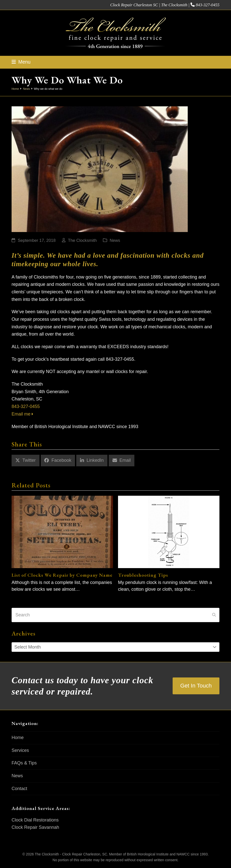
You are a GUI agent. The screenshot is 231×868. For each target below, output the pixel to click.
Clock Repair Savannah (35, 827)
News (115, 240)
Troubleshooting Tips (143, 575)
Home (18, 738)
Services (20, 750)
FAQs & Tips (24, 763)
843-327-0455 (208, 5)
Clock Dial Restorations (35, 820)
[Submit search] (214, 615)
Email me (22, 414)
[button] (21, 62)
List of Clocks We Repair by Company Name (62, 575)
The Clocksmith (82, 240)
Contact (19, 789)
